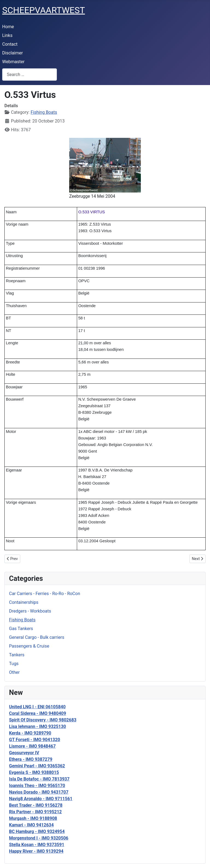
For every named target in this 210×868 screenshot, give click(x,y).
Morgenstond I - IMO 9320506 (39, 838)
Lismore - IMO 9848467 (32, 746)
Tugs (14, 664)
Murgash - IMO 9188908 (33, 818)
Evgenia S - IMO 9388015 (34, 772)
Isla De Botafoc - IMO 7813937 (39, 779)
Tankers (17, 655)
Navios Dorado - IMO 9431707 (39, 792)
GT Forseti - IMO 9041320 (35, 740)
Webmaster (13, 62)
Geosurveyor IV (24, 753)
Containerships (24, 602)
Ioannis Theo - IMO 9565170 (37, 786)
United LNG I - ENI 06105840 (37, 707)
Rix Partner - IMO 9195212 (35, 812)
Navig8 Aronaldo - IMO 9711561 (41, 799)
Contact (10, 44)
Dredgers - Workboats (30, 611)
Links (7, 35)
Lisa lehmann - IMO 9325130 (37, 726)
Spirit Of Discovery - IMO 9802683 (43, 720)
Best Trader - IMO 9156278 (36, 805)
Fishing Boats (22, 620)
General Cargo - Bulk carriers (37, 637)
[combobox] (30, 75)
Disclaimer (12, 53)
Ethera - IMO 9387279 (31, 759)
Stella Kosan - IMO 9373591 (37, 845)
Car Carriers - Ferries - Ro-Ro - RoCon (45, 594)
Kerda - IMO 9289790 (30, 733)
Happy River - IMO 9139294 (36, 851)
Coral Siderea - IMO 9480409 (38, 713)
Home (8, 27)
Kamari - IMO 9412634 (31, 825)
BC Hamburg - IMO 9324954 (37, 831)
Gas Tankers (21, 629)
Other (14, 672)
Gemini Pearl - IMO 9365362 (37, 766)
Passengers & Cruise (29, 646)
